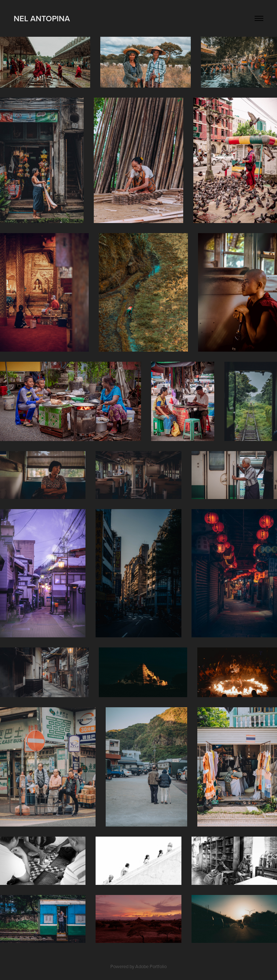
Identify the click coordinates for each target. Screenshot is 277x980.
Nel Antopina (42, 18)
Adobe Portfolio (151, 966)
